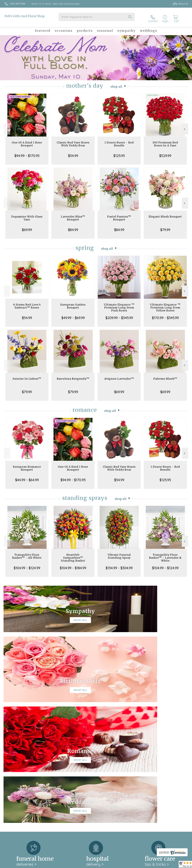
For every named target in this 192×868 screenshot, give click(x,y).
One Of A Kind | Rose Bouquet (27, 141)
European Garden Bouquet (73, 303)
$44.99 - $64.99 (27, 477)
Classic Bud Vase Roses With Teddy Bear (73, 141)
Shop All (116, 84)
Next (185, 126)
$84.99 (73, 227)
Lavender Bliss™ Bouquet (73, 215)
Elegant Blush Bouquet (165, 214)
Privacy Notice (141, 865)
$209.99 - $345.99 (119, 315)
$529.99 (165, 153)
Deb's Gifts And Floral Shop (25, 16)
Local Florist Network (162, 865)
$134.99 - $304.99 (119, 565)
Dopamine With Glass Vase (27, 215)
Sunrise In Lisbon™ (27, 376)
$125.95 (119, 153)
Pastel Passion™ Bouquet (119, 215)
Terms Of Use (123, 865)
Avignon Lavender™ (119, 376)
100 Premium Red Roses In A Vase (165, 141)
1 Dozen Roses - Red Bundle (119, 141)
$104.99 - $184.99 (73, 565)
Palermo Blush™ (165, 376)
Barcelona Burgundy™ (73, 376)
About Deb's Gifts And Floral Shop (25, 763)
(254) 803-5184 (17, 4)
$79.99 (165, 227)
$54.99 (73, 153)
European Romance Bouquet (27, 466)
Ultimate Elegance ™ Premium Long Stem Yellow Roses (165, 305)
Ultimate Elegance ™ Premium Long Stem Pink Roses (119, 305)
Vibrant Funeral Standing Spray (119, 554)
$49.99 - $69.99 (73, 315)
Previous (7, 126)
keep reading (105, 769)
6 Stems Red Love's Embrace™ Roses (27, 303)
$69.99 (27, 227)
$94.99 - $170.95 (27, 153)
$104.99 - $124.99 (27, 565)
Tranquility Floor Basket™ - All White (27, 554)
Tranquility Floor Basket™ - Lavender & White (165, 555)
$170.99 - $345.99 (165, 315)
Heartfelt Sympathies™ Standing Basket (73, 555)
